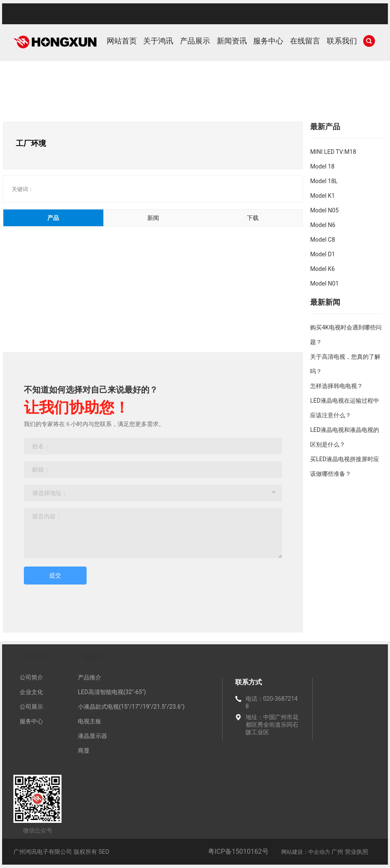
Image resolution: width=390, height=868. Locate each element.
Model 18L (324, 181)
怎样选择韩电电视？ (336, 386)
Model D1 (322, 254)
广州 (337, 852)
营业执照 (357, 852)
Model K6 (322, 269)
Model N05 (324, 210)
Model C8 (322, 240)
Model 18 (322, 166)
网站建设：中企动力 (306, 852)
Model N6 (323, 225)
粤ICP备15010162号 (238, 851)
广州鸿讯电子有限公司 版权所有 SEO (61, 852)
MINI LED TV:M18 (333, 152)
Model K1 (322, 196)
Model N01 (324, 283)
